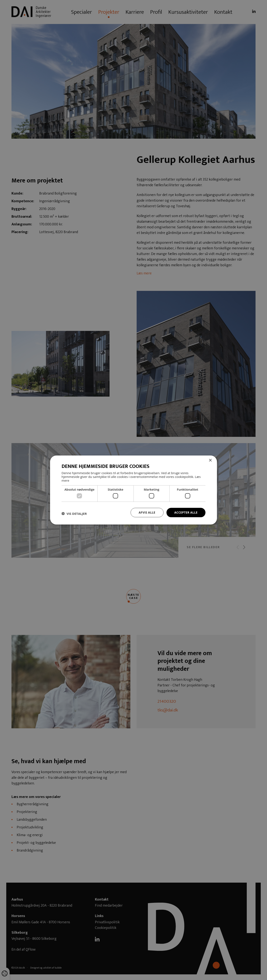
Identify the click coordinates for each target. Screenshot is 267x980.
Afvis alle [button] (147, 512)
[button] (74, 514)
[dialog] (133, 490)
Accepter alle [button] (186, 512)
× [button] (210, 460)
